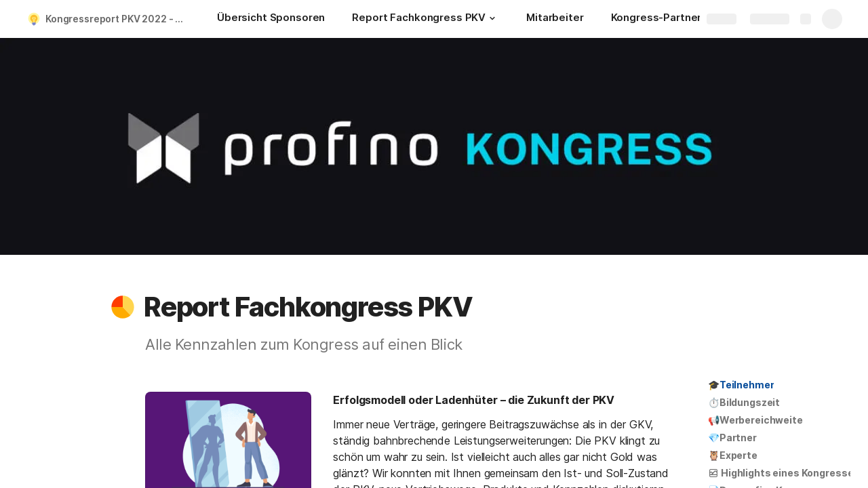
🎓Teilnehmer (741, 385)
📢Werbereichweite (755, 420)
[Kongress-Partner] (656, 19)
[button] (492, 18)
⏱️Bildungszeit (744, 402)
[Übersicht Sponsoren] (271, 19)
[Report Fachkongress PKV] (426, 19)
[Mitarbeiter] (555, 19)
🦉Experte (733, 455)
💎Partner (732, 438)
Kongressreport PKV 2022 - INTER (118, 19)
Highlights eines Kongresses (784, 473)
